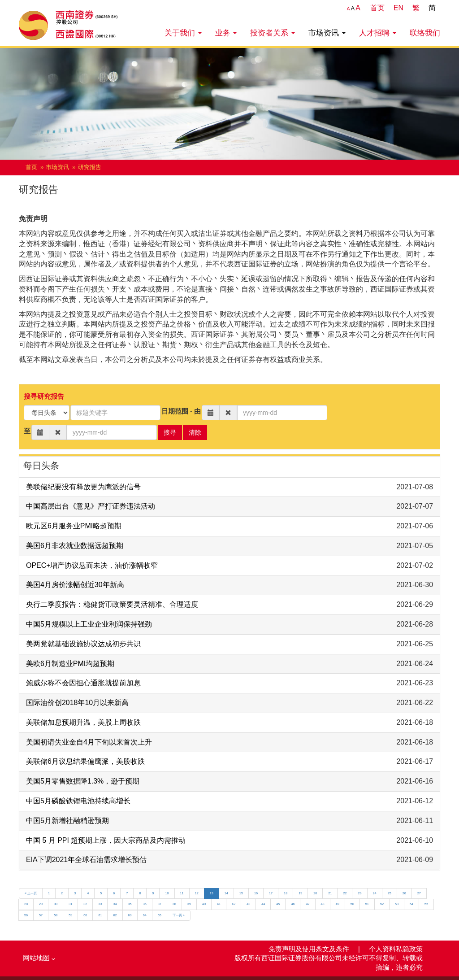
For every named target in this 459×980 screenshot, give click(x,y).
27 (419, 893)
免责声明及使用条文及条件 (310, 949)
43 (248, 904)
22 (345, 893)
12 (197, 893)
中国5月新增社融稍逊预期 (67, 821)
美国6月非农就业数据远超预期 (75, 546)
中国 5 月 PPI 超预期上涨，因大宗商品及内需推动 (106, 840)
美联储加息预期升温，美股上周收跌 (83, 722)
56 (26, 915)
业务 (226, 33)
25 (390, 893)
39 (189, 904)
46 (293, 904)
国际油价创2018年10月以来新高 (77, 703)
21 (330, 893)
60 (85, 915)
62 (115, 915)
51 (367, 904)
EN (398, 8)
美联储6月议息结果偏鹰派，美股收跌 (85, 761)
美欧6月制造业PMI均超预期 (70, 664)
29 (41, 904)
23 (359, 893)
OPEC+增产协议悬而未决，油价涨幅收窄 (92, 565)
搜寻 (170, 432)
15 (241, 893)
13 (212, 893)
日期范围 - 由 (181, 411)
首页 (377, 8)
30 (56, 904)
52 (382, 904)
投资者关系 (273, 33)
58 (56, 915)
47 (307, 904)
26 (404, 893)
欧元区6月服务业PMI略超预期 (74, 526)
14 (226, 893)
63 (130, 915)
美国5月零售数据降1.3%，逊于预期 (83, 781)
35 (130, 904)
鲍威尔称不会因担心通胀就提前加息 (83, 683)
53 (397, 904)
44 (263, 904)
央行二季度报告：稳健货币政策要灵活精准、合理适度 (112, 604)
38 (174, 904)
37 (160, 904)
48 (323, 904)
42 (234, 904)
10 (167, 893)
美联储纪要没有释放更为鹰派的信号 (83, 487)
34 (115, 904)
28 (26, 904)
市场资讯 (327, 33)
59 (70, 915)
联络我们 (425, 33)
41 (219, 904)
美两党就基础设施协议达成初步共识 (83, 644)
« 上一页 (31, 893)
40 (204, 904)
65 (160, 915)
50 (352, 904)
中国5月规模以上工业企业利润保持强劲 (89, 624)
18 (286, 893)
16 (256, 893)
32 (85, 904)
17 (271, 893)
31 (70, 904)
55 (426, 904)
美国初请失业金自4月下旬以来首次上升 (89, 742)
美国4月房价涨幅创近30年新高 (75, 585)
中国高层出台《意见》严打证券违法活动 (91, 506)
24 (375, 893)
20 (315, 893)
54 (411, 904)
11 (182, 893)
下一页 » (179, 915)
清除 (195, 432)
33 (100, 904)
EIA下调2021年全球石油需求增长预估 (86, 860)
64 (145, 915)
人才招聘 (378, 33)
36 (145, 904)
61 (100, 915)
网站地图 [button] (39, 958)
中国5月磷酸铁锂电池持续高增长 (78, 801)
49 (338, 904)
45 (278, 904)
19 (300, 893)
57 (41, 915)
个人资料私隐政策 (396, 949)
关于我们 (183, 33)
